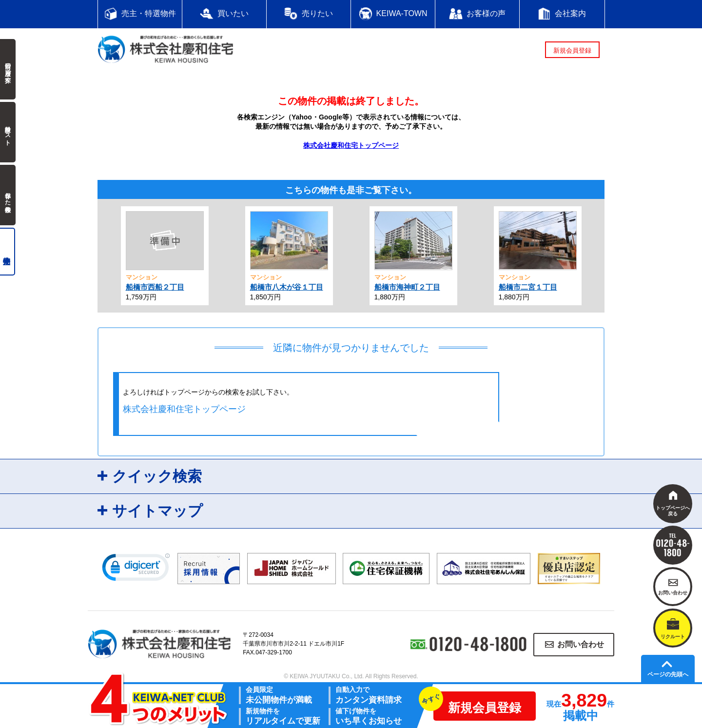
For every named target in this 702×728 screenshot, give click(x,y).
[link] (136, 570)
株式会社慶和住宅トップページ (351, 145)
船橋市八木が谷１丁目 (287, 287)
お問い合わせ (581, 644)
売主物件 (8, 252)
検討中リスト (8, 132)
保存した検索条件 (8, 195)
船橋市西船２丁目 (155, 287)
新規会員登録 (572, 50)
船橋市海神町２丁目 (407, 287)
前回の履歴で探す (8, 69)
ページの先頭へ (668, 674)
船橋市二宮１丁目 (528, 287)
